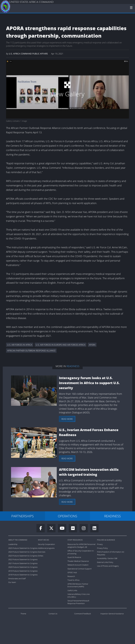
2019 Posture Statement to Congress (23, 571)
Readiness (73, 366)
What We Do (43, 540)
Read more (67, 419)
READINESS (112, 516)
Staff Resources (75, 540)
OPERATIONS (67, 516)
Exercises (42, 552)
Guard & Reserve (74, 557)
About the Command (18, 540)
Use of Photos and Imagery (108, 566)
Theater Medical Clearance (78, 561)
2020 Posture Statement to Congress (23, 567)
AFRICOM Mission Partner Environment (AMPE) (78, 585)
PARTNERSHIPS (22, 516)
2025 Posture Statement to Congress (23, 548)
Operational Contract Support (80, 569)
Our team (12, 582)
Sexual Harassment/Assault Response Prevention (78, 602)
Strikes (41, 556)
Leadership (13, 544)
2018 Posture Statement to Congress (23, 575)
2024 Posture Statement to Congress (23, 552)
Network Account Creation (78, 565)
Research (71, 576)
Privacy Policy (102, 548)
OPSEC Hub (72, 572)
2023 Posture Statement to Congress (23, 556)
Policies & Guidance (106, 540)
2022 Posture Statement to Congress (23, 559)
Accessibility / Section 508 (107, 558)
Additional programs (46, 548)
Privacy (100, 544)
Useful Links (72, 590)
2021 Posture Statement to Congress (23, 563)
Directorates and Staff (17, 579)
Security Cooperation (46, 544)
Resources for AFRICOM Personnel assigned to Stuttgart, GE (81, 546)
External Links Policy (105, 562)
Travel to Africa (73, 580)
